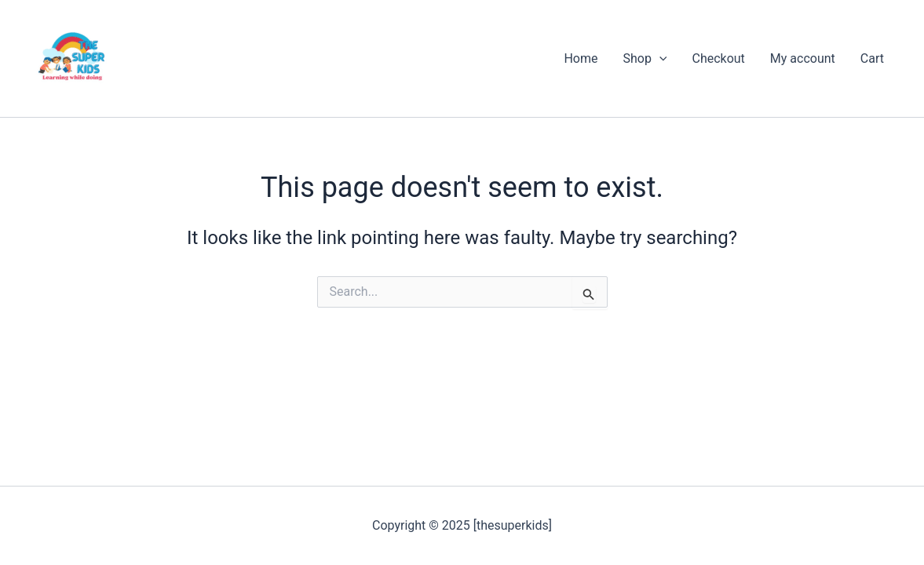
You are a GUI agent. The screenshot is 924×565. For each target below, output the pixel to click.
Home (581, 58)
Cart (872, 58)
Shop (645, 59)
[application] (659, 59)
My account (803, 58)
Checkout (718, 58)
